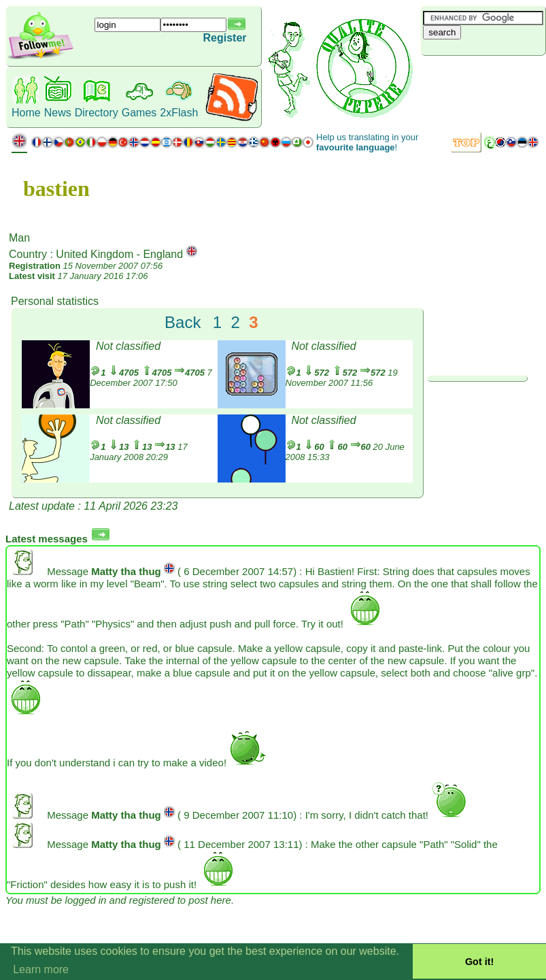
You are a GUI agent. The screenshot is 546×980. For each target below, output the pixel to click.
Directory (97, 113)
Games (139, 113)
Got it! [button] (479, 962)
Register (225, 38)
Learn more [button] (41, 969)
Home (26, 113)
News (58, 113)
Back (183, 322)
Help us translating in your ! (367, 142)
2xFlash (179, 113)
